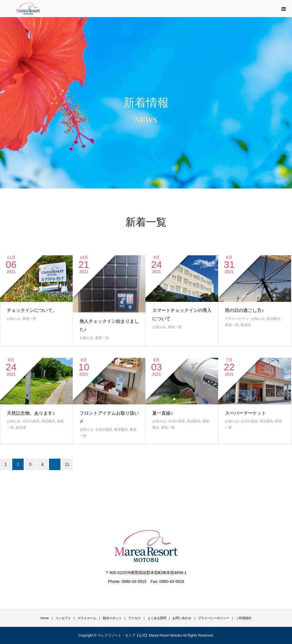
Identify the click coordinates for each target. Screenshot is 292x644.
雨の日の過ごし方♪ (244, 310)
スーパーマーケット (246, 413)
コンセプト (63, 618)
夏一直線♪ (163, 413)
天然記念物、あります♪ (31, 413)
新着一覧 (29, 319)
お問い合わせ (182, 618)
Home (45, 618)
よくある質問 (157, 618)
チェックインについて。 (32, 310)
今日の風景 (31, 421)
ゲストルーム (87, 618)
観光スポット (112, 618)
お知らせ (14, 319)
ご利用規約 (244, 618)
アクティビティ (237, 319)
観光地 (246, 325)
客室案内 (121, 430)
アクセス (135, 618)
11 (67, 464)
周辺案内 (273, 319)
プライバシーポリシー (214, 618)
